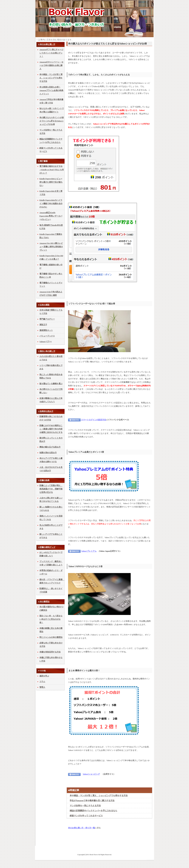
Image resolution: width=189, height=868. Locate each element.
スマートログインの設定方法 (94, 420)
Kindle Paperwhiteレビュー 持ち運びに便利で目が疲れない (51, 182)
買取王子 (43, 325)
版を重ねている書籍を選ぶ (51, 384)
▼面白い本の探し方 (47, 351)
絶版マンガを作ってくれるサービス (86, 816)
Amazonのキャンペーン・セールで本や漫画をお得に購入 (51, 65)
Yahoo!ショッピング (91, 774)
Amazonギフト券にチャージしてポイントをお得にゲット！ (51, 53)
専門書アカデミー (47, 319)
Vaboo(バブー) (45, 342)
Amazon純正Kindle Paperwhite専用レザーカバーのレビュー (51, 216)
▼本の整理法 (44, 602)
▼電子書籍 (43, 161)
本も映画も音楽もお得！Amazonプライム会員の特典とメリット (51, 90)
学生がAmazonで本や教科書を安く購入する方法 (92, 800)
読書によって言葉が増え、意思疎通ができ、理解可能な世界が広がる (51, 489)
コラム (42, 682)
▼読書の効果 (44, 480)
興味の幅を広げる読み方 (50, 447)
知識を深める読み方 (48, 453)
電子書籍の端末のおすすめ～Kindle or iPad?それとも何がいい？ (52, 170)
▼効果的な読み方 (46, 411)
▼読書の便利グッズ (47, 547)
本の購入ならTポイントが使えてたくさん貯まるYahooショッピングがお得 (52, 121)
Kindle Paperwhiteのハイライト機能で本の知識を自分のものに (51, 204)
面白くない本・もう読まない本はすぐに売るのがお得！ (51, 619)
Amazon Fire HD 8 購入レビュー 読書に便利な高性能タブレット (51, 247)
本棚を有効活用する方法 (50, 652)
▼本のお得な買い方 (47, 44)
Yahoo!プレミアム (89, 551)
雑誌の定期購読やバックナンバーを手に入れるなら (93, 811)
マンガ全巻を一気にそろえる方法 (85, 806)
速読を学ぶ (44, 676)
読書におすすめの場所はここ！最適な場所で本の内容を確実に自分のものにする (51, 429)
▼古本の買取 (44, 305)
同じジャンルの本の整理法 (51, 637)
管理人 (42, 687)
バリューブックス (47, 336)
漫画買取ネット (46, 330)
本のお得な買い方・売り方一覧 (82, 828)
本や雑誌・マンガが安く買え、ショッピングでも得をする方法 (99, 795)
